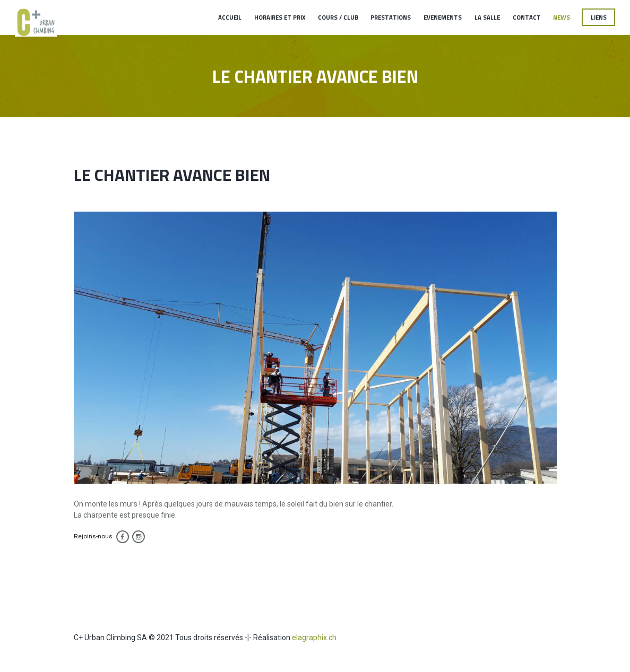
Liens (599, 17)
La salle (487, 17)
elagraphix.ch (314, 638)
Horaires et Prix (280, 17)
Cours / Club (338, 17)
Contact (527, 17)
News (562, 17)
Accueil (230, 17)
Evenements (443, 17)
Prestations (391, 17)
